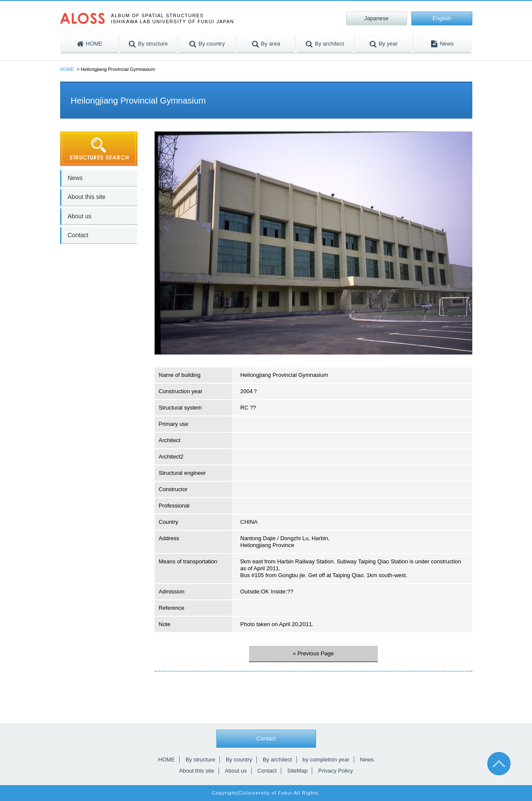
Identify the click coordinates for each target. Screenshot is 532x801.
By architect (277, 760)
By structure (200, 760)
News (75, 178)
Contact (78, 235)
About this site (87, 197)
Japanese (376, 18)
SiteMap (298, 771)
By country (239, 760)
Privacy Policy (336, 771)
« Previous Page (313, 653)
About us (80, 216)
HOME (67, 69)
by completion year (326, 760)
